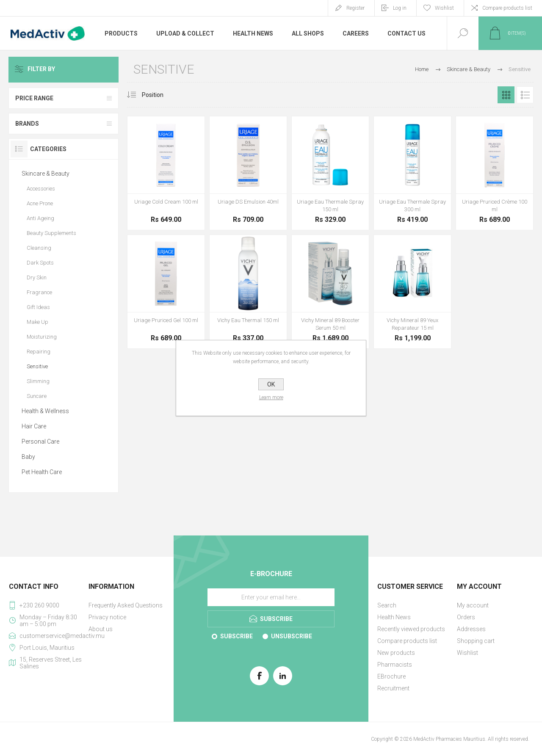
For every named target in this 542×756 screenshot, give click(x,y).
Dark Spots (40, 263)
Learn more (271, 397)
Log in (400, 8)
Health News (394, 617)
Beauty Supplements (51, 233)
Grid (506, 95)
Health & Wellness (45, 411)
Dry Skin (37, 277)
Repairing (39, 352)
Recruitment (393, 688)
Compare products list (507, 8)
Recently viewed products (411, 629)
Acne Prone (40, 203)
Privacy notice (107, 617)
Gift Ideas (38, 307)
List (525, 95)
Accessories (41, 189)
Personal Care (40, 441)
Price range (34, 98)
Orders (466, 617)
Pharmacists (395, 665)
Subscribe (236, 636)
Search (387, 605)
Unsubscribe (292, 636)
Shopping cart (476, 641)
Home (422, 69)
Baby (28, 457)
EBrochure (391, 676)
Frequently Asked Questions (126, 605)
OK (271, 384)
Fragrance (39, 292)
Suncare (37, 396)
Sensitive (37, 366)
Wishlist (467, 653)
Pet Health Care (42, 472)
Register (355, 8)
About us (101, 629)
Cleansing (39, 248)
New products (396, 653)
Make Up (37, 322)
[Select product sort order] (159, 95)
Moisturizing (42, 337)
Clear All (98, 69)
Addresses (471, 629)
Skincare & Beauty (46, 174)
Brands (27, 124)
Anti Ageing (40, 218)
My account (473, 605)
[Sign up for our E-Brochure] (271, 597)
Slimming (38, 381)
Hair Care (34, 426)
